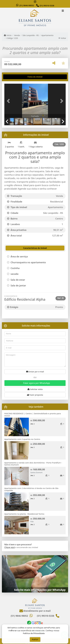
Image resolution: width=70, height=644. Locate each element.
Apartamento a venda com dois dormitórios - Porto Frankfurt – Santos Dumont (33, 464)
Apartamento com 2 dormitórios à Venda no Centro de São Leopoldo (31, 489)
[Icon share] (35, 2)
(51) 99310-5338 (47, 5)
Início (8, 35)
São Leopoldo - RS (31, 35)
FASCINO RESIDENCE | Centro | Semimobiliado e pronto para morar (33, 415)
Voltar (62, 38)
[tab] (13, 77)
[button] (9, 101)
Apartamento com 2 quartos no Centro (22, 439)
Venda (17, 35)
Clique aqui (10, 547)
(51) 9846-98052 (27, 5)
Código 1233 (12, 38)
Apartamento (47, 35)
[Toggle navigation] (63, 11)
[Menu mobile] (35, 18)
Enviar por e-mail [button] (35, 372)
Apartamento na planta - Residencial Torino (24, 514)
